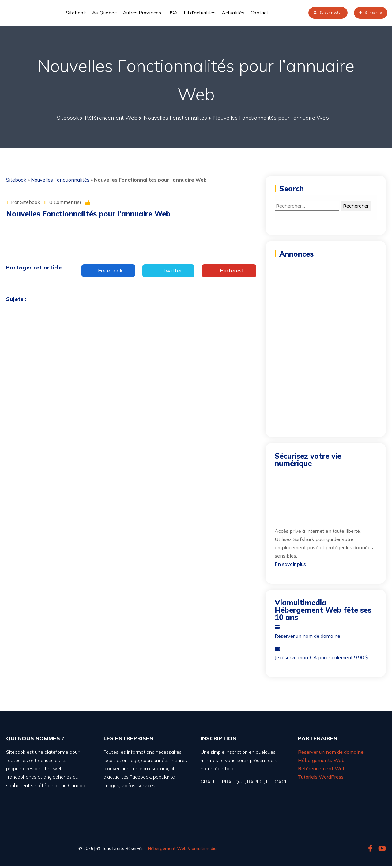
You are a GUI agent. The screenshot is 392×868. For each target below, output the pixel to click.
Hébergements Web (321, 762)
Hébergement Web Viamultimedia (182, 850)
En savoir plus (290, 566)
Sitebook (76, 13)
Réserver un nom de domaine (331, 754)
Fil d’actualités (200, 13)
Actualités (233, 13)
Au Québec (104, 13)
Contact (259, 13)
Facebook (108, 272)
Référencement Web (322, 770)
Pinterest (229, 272)
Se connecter (309, 14)
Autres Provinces (142, 13)
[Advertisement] (326, 300)
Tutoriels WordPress (321, 779)
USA (172, 13)
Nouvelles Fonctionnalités (60, 182)
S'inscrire (365, 14)
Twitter (168, 272)
